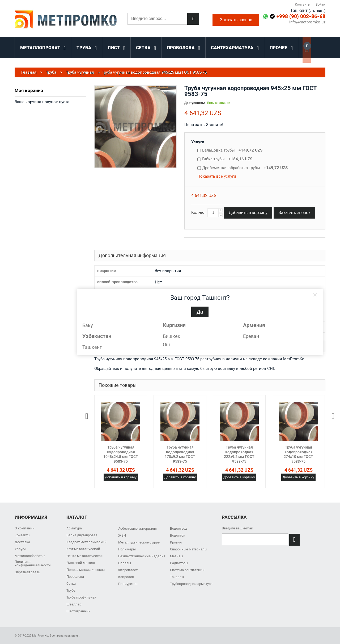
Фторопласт (128, 570)
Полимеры (127, 549)
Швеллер (74, 604)
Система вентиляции (187, 570)
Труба (71, 590)
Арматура (74, 528)
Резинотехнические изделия (142, 556)
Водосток (178, 535)
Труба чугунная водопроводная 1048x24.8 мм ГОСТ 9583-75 (121, 454)
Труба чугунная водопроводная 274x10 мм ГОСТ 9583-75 (298, 454)
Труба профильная (81, 597)
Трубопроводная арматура (191, 584)
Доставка (22, 542)
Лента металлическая (84, 556)
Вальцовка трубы (232, 150)
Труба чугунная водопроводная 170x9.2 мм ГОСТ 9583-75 (180, 454)
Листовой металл (81, 563)
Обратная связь (27, 572)
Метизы (177, 556)
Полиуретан (128, 584)
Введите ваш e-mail (237, 528)
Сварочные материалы (189, 549)
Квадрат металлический (86, 542)
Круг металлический (83, 549)
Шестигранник (78, 611)
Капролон (126, 577)
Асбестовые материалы (137, 528)
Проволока (75, 577)
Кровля (176, 542)
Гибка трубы (227, 159)
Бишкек (172, 336)
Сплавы (125, 563)
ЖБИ (122, 535)
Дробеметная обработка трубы (245, 168)
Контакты (303, 4)
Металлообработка (30, 556)
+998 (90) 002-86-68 (301, 16)
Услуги (198, 142)
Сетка (71, 584)
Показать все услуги (217, 176)
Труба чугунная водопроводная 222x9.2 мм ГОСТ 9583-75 (239, 454)
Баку (88, 325)
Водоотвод (179, 528)
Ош (166, 344)
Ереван (251, 336)
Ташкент (92, 347)
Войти (320, 4)
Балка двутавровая (82, 535)
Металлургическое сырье (139, 542)
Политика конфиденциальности (33, 563)
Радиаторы (179, 563)
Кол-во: (198, 212)
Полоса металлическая (86, 570)
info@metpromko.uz (307, 22)
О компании (25, 528)
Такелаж (177, 577)
